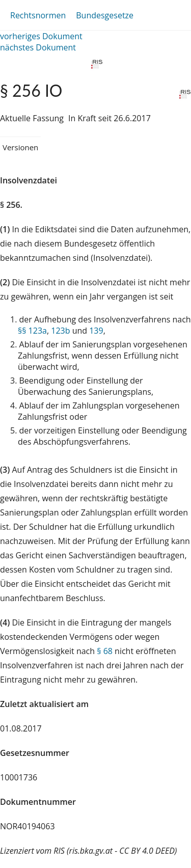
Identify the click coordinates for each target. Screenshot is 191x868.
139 (96, 331)
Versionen (20, 147)
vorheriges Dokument (41, 36)
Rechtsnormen (38, 15)
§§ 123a (32, 331)
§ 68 (105, 651)
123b (60, 331)
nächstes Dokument (38, 47)
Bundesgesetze (105, 15)
